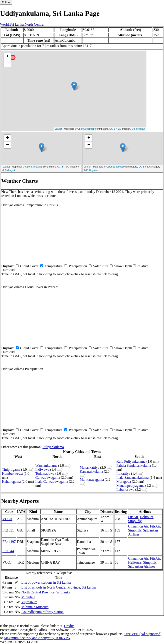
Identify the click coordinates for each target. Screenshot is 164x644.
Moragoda (124, 481)
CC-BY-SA (115, 129)
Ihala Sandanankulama (133, 477)
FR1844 (8, 551)
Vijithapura (29, 602)
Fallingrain (140, 129)
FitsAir (133, 517)
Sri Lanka (17, 24)
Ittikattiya (123, 473)
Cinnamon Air (138, 526)
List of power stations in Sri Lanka (46, 582)
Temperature (54, 266)
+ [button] (7, 57)
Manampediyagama (130, 486)
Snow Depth (123, 266)
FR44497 (9, 542)
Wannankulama (46, 465)
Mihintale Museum (35, 607)
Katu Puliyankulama (131, 461)
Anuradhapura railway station (42, 612)
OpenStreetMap (86, 129)
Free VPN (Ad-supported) (143, 634)
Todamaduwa (45, 473)
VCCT (7, 562)
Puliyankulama (53, 447)
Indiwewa (42, 469)
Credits (69, 626)
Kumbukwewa (12, 473)
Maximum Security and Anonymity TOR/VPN (37, 638)
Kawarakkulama (91, 471)
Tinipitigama (11, 469)
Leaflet (58, 129)
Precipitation (78, 266)
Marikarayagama (92, 479)
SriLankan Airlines (142, 566)
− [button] (7, 63)
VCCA (7, 519)
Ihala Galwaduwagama (52, 481)
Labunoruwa (125, 490)
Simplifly (135, 521)
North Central (34, 24)
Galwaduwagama (48, 477)
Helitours (146, 517)
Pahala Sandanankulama (134, 465)
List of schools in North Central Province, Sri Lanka (59, 587)
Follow (6, 2)
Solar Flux (101, 266)
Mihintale (28, 597)
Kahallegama (11, 481)
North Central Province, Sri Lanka (46, 592)
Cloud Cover (29, 266)
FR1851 (8, 530)
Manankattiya (90, 467)
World (4, 24)
